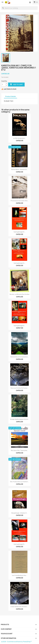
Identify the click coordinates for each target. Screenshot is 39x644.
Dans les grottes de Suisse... (19, 388)
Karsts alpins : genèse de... (19, 169)
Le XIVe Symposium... (19, 138)
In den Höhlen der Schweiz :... (19, 607)
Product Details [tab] (10, 96)
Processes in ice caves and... (19, 201)
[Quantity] (3, 85)
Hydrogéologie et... (19, 232)
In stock (7, 101)
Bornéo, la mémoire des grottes (20, 294)
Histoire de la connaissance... (19, 357)
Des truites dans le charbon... (19, 482)
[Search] (19, 8)
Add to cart (16, 85)
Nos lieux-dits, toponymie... (19, 450)
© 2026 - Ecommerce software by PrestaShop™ (17, 642)
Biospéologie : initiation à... (19, 513)
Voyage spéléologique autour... (20, 419)
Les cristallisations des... (20, 575)
